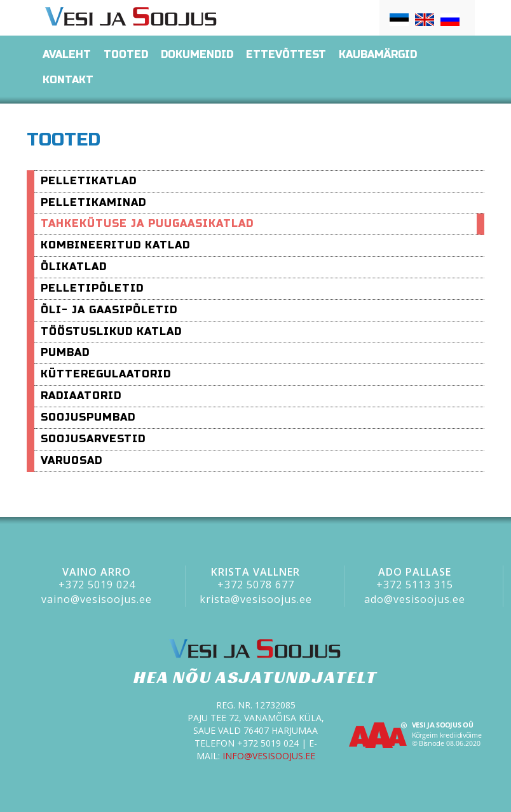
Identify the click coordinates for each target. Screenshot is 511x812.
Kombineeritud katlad (115, 245)
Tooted (126, 54)
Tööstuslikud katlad (111, 331)
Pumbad (65, 352)
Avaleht (67, 54)
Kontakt (68, 80)
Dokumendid (197, 54)
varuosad (72, 460)
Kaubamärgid (378, 54)
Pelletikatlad (89, 181)
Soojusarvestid (93, 439)
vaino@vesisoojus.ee (97, 599)
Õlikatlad (74, 267)
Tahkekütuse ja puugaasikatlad (147, 223)
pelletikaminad (93, 202)
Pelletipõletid (92, 288)
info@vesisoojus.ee (269, 756)
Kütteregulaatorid (106, 374)
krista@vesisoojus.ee (256, 599)
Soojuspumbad (88, 417)
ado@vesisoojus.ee (415, 599)
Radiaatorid (81, 396)
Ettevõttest (286, 54)
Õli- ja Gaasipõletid (109, 310)
